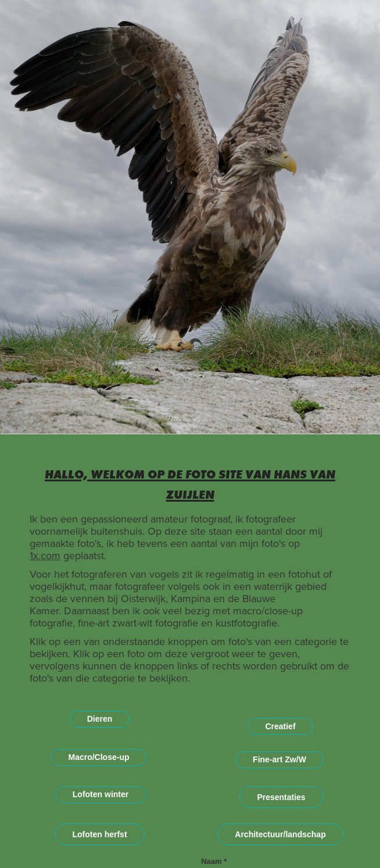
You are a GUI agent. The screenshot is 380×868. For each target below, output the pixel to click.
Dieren (100, 719)
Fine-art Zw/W (279, 759)
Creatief (280, 726)
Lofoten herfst (99, 834)
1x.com (45, 555)
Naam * (214, 862)
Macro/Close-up (98, 757)
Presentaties (281, 797)
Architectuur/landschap (280, 834)
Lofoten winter (101, 794)
